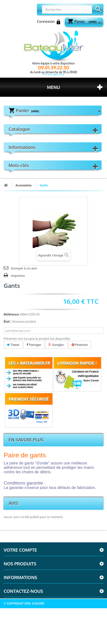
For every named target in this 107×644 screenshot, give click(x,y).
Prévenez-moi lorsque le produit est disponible (37, 339)
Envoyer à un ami (24, 268)
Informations (22, 147)
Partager (34, 345)
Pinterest (80, 345)
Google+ (56, 345)
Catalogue (19, 129)
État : (7, 321)
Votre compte (20, 550)
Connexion (48, 22)
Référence (11, 314)
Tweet (13, 345)
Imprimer (18, 276)
